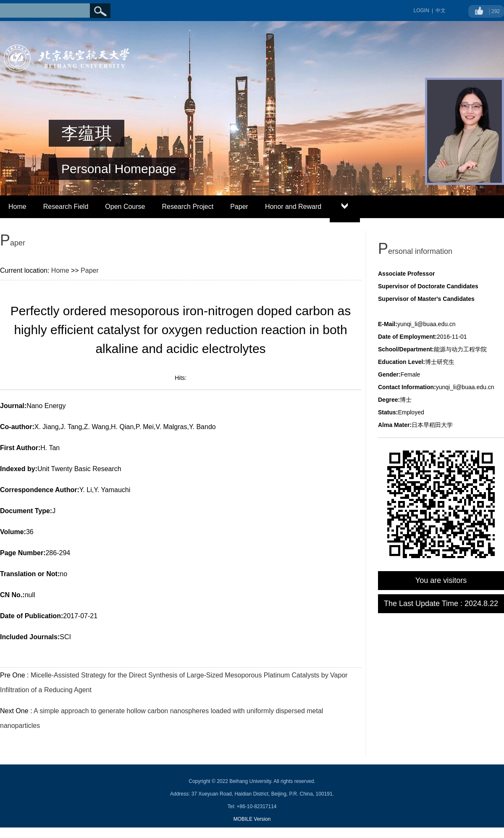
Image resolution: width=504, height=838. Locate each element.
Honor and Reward (293, 207)
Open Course (125, 207)
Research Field (66, 207)
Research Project (188, 207)
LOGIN (421, 11)
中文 (441, 11)
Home (17, 207)
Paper (239, 207)
